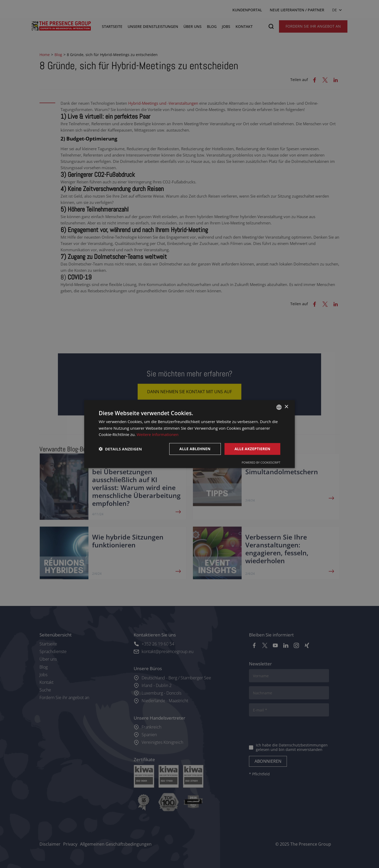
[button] (120, 449)
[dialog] (189, 434)
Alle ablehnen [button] (195, 449)
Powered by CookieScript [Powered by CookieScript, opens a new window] (261, 462)
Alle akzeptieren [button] (252, 449)
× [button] (286, 407)
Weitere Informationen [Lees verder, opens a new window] (158, 434)
